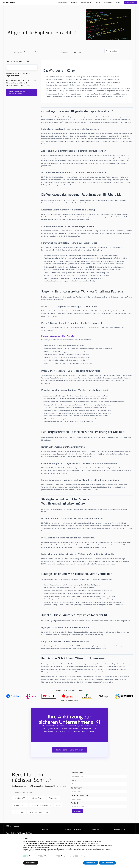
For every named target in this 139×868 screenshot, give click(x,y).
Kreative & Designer (37, 798)
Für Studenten (19, 812)
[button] (115, 838)
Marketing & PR (19, 798)
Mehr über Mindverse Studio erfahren (18, 93)
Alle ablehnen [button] (91, 863)
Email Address (77, 773)
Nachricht (75, 803)
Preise (98, 3)
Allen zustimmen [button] (107, 863)
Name (74, 780)
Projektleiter (54, 798)
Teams (58, 805)
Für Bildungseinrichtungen (39, 812)
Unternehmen (62, 3)
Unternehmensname (80, 795)
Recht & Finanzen (20, 805)
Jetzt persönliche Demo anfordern (70, 750)
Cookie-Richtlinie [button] (85, 843)
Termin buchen (112, 51)
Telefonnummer (78, 788)
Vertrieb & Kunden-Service (41, 805)
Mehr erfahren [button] (31, 863)
